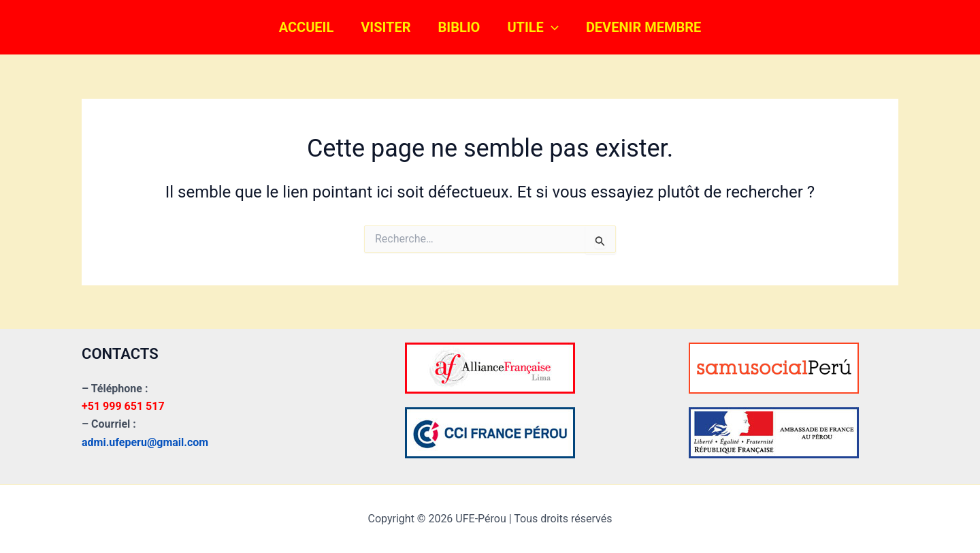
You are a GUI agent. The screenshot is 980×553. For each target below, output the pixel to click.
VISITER (386, 27)
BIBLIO (459, 27)
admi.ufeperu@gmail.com (145, 442)
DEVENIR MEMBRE (643, 27)
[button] (551, 27)
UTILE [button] (533, 27)
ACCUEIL (307, 27)
